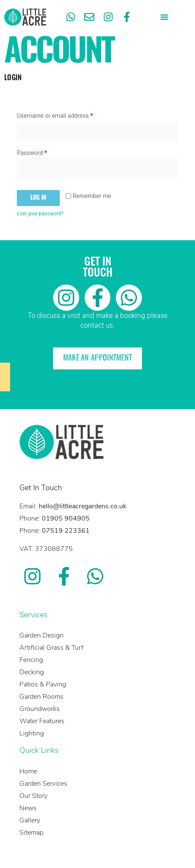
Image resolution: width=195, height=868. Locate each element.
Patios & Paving (43, 684)
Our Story (33, 796)
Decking (32, 672)
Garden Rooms (41, 697)
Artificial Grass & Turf (51, 648)
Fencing (31, 660)
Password (43, 152)
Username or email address (66, 114)
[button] (164, 17)
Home (28, 771)
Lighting (32, 733)
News (28, 808)
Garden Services (43, 784)
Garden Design (41, 635)
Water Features (42, 721)
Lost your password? (40, 214)
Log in (38, 198)
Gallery (30, 820)
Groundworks (40, 709)
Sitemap (31, 833)
